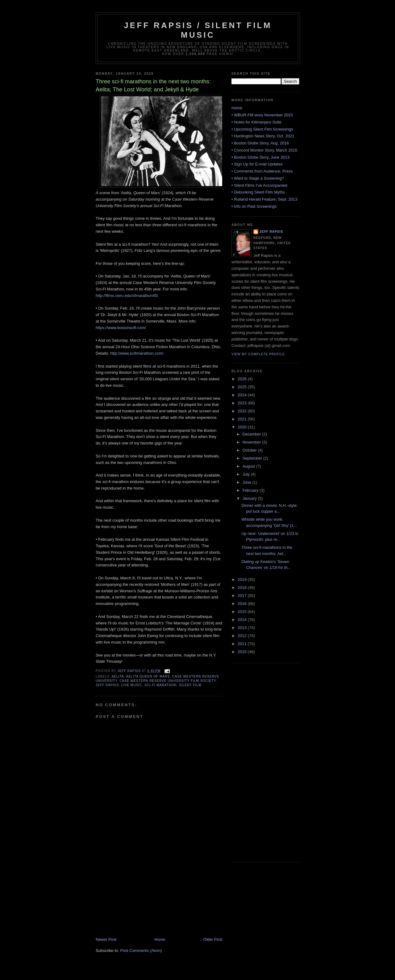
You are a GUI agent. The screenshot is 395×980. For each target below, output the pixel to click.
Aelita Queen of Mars (148, 676)
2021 (243, 419)
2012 (243, 636)
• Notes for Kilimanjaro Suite (256, 122)
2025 (243, 387)
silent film (190, 685)
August (249, 466)
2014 (243, 620)
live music (132, 685)
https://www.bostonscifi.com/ (121, 328)
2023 (243, 403)
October (250, 450)
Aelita (118, 676)
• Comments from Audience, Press (262, 171)
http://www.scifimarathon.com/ (137, 353)
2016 (243, 604)
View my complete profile (258, 354)
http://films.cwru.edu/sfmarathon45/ (127, 296)
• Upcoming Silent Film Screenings (262, 129)
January (250, 498)
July (247, 474)
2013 (243, 628)
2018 (243, 588)
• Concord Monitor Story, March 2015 (264, 150)
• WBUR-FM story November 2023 (262, 115)
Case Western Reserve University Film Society (168, 681)
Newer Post (106, 939)
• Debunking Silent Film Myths (258, 192)
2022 (243, 411)
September (253, 458)
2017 (243, 596)
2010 (243, 652)
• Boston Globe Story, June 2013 (260, 157)
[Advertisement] (142, 894)
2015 (243, 612)
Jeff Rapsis (107, 685)
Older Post (213, 939)
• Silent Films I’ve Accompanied (259, 185)
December (252, 434)
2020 (243, 427)
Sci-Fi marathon (160, 685)
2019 (243, 580)
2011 (243, 644)
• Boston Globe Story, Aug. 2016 (260, 143)
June (247, 482)
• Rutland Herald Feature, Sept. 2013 (264, 199)
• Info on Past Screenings (254, 206)
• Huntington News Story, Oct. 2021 (263, 136)
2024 (243, 395)
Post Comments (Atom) (141, 951)
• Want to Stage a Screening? (258, 178)
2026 (243, 379)
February (251, 490)
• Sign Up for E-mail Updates (257, 164)
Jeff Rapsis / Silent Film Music (198, 30)
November (252, 442)
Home (160, 939)
